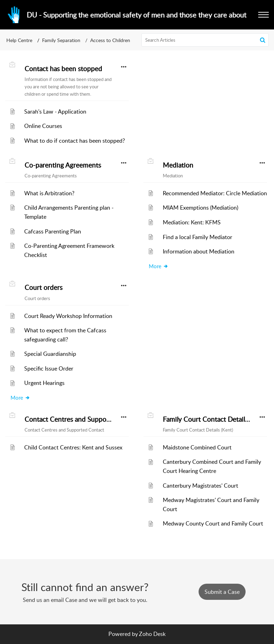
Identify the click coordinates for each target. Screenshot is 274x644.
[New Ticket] (222, 592)
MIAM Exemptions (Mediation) (201, 208)
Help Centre (19, 40)
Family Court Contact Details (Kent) (215, 419)
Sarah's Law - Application (55, 111)
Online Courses (43, 126)
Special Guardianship (50, 354)
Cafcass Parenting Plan (53, 231)
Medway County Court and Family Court (213, 523)
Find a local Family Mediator (198, 237)
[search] (205, 40)
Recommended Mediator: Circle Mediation (215, 193)
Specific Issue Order (49, 368)
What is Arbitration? (49, 193)
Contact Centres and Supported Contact (84, 419)
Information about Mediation (199, 251)
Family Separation (61, 40)
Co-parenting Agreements (63, 165)
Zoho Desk (152, 634)
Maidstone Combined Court (197, 447)
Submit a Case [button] (222, 592)
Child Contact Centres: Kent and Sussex (73, 447)
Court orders (44, 287)
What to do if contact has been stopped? (75, 141)
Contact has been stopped (63, 69)
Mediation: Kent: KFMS (192, 222)
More (159, 266)
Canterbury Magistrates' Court (201, 486)
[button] (263, 15)
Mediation (178, 165)
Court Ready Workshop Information (68, 316)
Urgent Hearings (44, 383)
